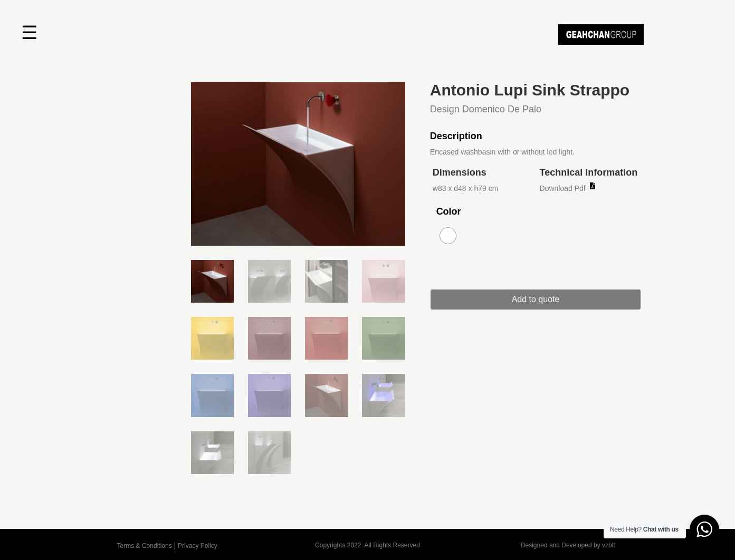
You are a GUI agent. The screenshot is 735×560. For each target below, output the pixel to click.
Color (449, 211)
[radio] (448, 236)
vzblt (609, 545)
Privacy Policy (198, 546)
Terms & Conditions (145, 546)
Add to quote (541, 299)
